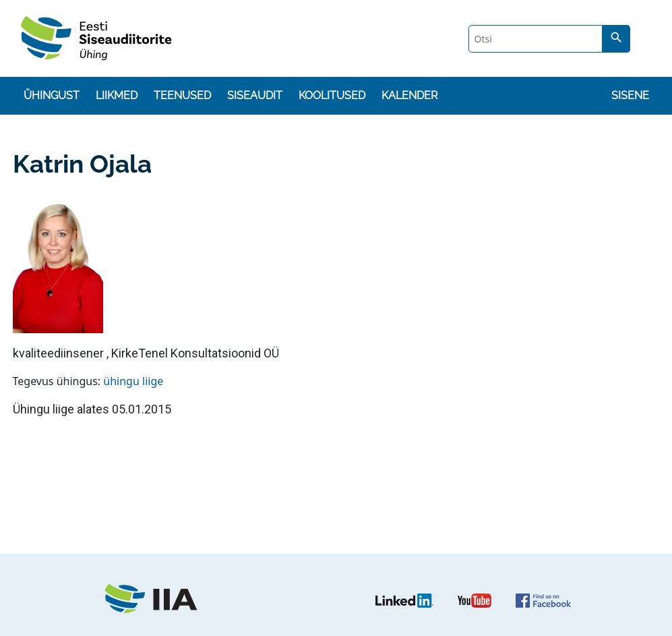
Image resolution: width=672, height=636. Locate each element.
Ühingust (52, 95)
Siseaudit (255, 95)
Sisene (630, 95)
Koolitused (332, 95)
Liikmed (117, 95)
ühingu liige (133, 381)
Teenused (182, 95)
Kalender (409, 95)
